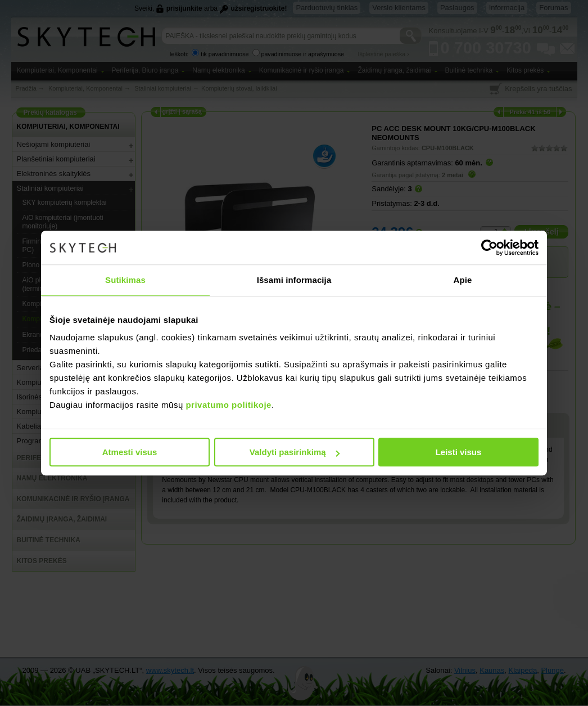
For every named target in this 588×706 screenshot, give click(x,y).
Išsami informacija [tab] (294, 280)
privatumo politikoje (229, 405)
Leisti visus (459, 452)
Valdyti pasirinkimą (295, 452)
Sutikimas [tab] (125, 280)
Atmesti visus (130, 452)
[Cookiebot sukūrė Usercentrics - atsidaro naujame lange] (489, 248)
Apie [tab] (463, 280)
